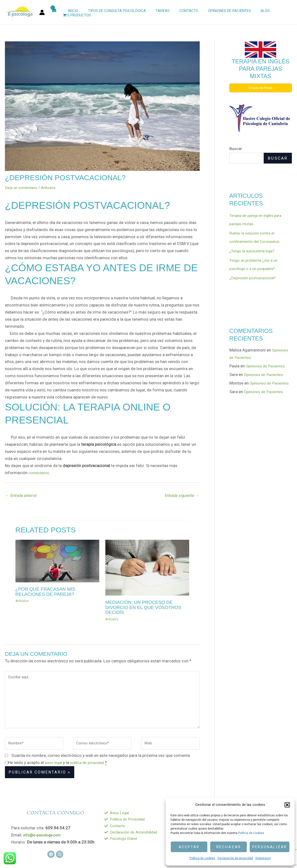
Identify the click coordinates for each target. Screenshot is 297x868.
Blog (256, 12)
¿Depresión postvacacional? (255, 278)
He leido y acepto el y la (61, 770)
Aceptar (189, 847)
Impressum (263, 858)
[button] (287, 805)
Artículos (53, 188)
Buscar (236, 148)
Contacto (184, 12)
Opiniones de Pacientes (223, 12)
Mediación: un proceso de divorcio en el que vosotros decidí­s (146, 608)
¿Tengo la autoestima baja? (255, 251)
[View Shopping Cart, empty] (58, 12)
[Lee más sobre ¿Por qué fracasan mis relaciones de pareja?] (57, 561)
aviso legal (55, 770)
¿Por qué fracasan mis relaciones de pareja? (47, 592)
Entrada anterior (23, 496)
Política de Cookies (251, 833)
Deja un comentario (23, 188)
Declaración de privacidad (235, 858)
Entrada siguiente (181, 496)
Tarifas (161, 12)
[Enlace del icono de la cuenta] (42, 12)
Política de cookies (202, 858)
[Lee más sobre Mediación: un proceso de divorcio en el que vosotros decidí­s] (147, 568)
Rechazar (229, 847)
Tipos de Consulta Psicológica (117, 12)
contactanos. (41, 473)
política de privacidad (93, 770)
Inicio (76, 12)
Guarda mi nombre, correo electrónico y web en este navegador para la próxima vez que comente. (101, 762)
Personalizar (270, 847)
